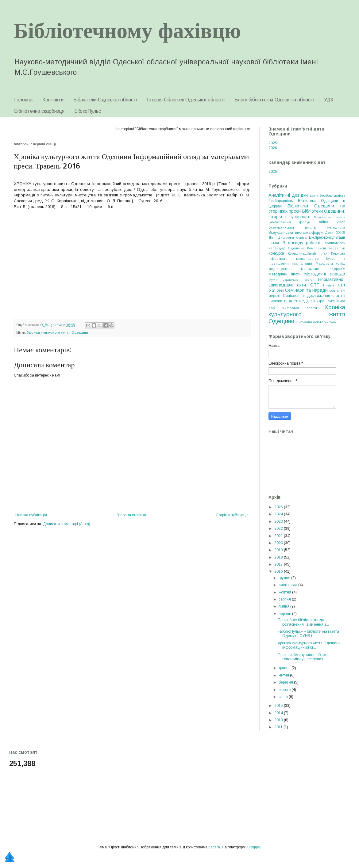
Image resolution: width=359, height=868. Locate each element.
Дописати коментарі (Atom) (67, 524)
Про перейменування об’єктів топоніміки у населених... (304, 657)
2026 (273, 148)
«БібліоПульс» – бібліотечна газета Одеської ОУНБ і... (308, 634)
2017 (279, 564)
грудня (285, 578)
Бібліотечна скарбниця (39, 111)
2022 (279, 529)
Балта (314, 196)
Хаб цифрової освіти (293, 308)
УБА (297, 301)
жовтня (285, 592)
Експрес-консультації (327, 237)
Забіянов (330, 243)
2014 (279, 713)
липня (284, 606)
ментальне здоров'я (323, 269)
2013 (279, 720)
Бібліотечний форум (290, 222)
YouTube (330, 322)
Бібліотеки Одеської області (105, 100)
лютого (285, 690)
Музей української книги (291, 280)
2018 (279, 557)
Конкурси (276, 253)
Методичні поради (325, 274)
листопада (288, 585)
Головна (23, 100)
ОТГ (315, 285)
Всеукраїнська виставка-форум (296, 233)
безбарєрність (281, 201)
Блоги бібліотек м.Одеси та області (274, 100)
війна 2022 (332, 222)
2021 (279, 536)
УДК (329, 100)
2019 (279, 550)
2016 (279, 571)
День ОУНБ (335, 233)
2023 (279, 521)
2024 (279, 514)
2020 (279, 543)
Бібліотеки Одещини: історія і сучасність (307, 214)
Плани (328, 285)
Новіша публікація (31, 515)
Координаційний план (308, 253)
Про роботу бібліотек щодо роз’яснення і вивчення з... (303, 622)
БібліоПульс (88, 111)
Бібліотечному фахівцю (127, 30)
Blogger (254, 847)
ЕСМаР (274, 243)
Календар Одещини (286, 248)
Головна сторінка (131, 515)
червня (285, 614)
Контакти (53, 100)
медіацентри (280, 269)
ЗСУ (343, 243)
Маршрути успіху (330, 263)
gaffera (214, 847)
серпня (285, 599)
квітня (284, 675)
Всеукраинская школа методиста (307, 227)
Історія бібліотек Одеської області (186, 100)
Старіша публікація (232, 515)
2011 (279, 727)
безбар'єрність (332, 195)
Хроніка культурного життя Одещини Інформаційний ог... (309, 645)
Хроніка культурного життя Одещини (58, 332)
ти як (288, 301)
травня (285, 668)
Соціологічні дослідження (307, 296)
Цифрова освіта (310, 322)
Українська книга (331, 301)
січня (284, 697)
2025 (273, 143)
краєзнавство (307, 259)
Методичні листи (285, 274)
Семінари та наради (306, 290)
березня (286, 682)
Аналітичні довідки (288, 195)
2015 (279, 706)
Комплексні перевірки (326, 248)
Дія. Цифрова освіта (288, 237)
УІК (313, 301)
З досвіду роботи (301, 243)
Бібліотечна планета (330, 217)
